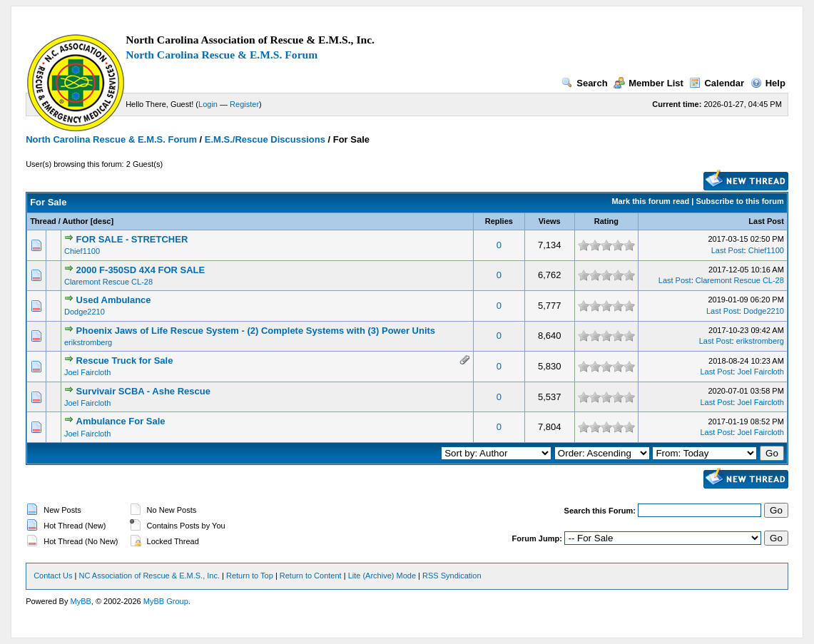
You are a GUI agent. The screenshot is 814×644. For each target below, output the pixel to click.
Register (244, 104)
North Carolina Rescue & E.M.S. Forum (222, 55)
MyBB (81, 601)
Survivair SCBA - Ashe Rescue (143, 391)
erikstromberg (88, 342)
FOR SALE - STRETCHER (132, 239)
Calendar (717, 83)
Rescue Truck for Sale (125, 361)
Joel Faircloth (87, 372)
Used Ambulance (114, 300)
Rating (606, 221)
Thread (43, 221)
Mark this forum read (650, 201)
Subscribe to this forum (739, 201)
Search (584, 83)
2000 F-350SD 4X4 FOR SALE (141, 270)
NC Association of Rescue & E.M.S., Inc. (149, 576)
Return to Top (250, 576)
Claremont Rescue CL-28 (108, 282)
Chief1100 (82, 251)
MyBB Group (166, 601)
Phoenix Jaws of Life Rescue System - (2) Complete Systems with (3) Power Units (256, 331)
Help (768, 83)
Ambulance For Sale (121, 421)
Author (76, 221)
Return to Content (311, 576)
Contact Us (53, 576)
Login (208, 104)
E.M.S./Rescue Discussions (265, 139)
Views (550, 221)
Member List (648, 83)
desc (102, 221)
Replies (499, 221)
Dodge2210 (85, 312)
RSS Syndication (452, 576)
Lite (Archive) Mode (382, 576)
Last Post (766, 221)
